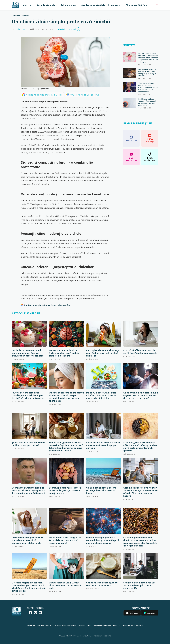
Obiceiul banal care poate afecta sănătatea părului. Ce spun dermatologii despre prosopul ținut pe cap (66, 397)
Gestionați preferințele (102, 625)
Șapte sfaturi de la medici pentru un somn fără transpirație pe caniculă (103, 445)
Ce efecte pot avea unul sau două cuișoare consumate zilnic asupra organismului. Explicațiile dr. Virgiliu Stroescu (140, 542)
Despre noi (31, 625)
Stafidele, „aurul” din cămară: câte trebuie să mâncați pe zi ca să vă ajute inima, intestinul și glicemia (140, 447)
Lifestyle (25, 16)
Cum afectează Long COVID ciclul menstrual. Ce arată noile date (65, 585)
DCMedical (16, 16)
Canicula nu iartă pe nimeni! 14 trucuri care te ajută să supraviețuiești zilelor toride (28, 540)
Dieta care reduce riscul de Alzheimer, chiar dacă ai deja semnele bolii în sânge (64, 353)
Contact (116, 625)
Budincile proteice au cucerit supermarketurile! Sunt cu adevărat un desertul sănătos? (28, 353)
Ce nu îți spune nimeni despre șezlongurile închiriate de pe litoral (101, 490)
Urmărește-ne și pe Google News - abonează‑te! (48, 305)
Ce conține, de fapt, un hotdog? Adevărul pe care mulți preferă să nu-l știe (103, 353)
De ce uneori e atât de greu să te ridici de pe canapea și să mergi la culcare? (147, 73)
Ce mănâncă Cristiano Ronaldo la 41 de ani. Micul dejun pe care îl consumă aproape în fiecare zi (28, 490)
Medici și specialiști (45, 625)
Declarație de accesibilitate (133, 625)
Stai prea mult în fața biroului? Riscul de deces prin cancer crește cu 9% (139, 585)
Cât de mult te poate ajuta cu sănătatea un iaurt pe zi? (102, 584)
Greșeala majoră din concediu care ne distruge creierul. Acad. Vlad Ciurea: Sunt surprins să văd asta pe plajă (29, 587)
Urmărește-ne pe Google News (85, 95)
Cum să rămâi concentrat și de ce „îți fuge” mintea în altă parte (140, 352)
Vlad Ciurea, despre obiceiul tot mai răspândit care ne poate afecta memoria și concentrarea (148, 87)
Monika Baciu (20, 29)
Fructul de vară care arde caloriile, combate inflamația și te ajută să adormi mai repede (28, 395)
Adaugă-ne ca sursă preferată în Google (44, 95)
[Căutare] (157, 5)
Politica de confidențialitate (66, 625)
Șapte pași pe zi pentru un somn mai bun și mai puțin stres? (28, 444)
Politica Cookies (85, 625)
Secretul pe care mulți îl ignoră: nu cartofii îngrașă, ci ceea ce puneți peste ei (65, 490)
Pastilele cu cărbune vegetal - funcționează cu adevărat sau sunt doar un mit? (147, 102)
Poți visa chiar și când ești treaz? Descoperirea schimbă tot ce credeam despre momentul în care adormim (148, 58)
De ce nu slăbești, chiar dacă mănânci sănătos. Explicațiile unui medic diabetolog (101, 395)
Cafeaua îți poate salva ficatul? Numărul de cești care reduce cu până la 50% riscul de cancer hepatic (140, 492)
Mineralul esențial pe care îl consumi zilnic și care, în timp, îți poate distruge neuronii (102, 540)
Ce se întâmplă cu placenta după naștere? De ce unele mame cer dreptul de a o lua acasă (141, 395)
